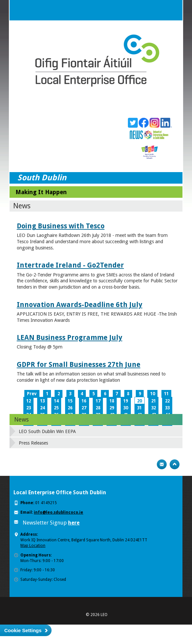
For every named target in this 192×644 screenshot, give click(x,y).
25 (56, 408)
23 (29, 408)
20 (139, 401)
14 (56, 401)
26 (70, 408)
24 (42, 408)
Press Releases (33, 443)
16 (84, 401)
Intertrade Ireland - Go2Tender (70, 265)
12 (29, 401)
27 (84, 408)
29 (112, 408)
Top (175, 464)
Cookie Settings (23, 630)
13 (42, 401)
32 (154, 408)
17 (98, 401)
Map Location (33, 546)
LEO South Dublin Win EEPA (47, 431)
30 (126, 408)
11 (166, 394)
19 (126, 401)
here (74, 523)
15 (70, 401)
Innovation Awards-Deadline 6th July (80, 305)
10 (153, 394)
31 (139, 408)
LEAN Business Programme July (70, 337)
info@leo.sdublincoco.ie (59, 512)
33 (167, 408)
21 (154, 401)
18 (112, 401)
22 (167, 401)
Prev (32, 394)
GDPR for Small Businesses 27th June (79, 364)
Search (159, 10)
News (21, 419)
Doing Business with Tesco (61, 226)
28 (98, 408)
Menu (172, 10)
